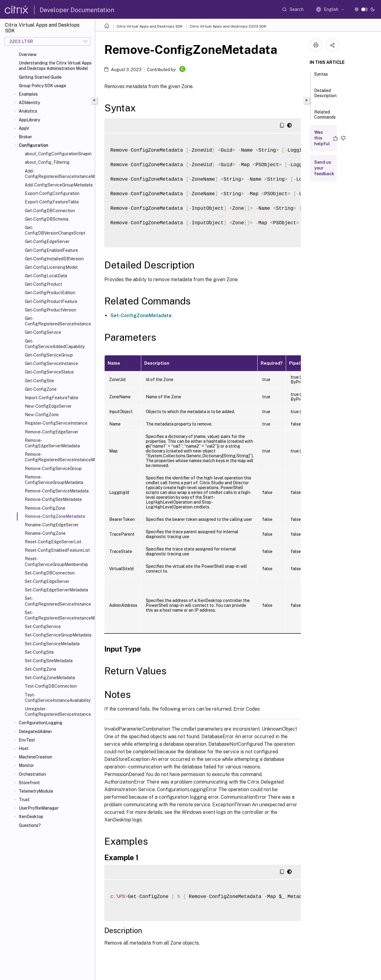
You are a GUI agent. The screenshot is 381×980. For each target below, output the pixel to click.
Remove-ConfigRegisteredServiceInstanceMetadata (59, 457)
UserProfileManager (39, 808)
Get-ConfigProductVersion (50, 310)
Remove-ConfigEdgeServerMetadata (52, 443)
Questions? (30, 825)
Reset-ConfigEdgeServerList (53, 542)
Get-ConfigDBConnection (50, 211)
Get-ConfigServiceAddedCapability (55, 344)
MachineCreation (36, 757)
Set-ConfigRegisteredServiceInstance (58, 601)
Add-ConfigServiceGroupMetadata (59, 185)
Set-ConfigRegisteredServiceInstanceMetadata (59, 615)
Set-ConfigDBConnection (50, 573)
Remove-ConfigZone (45, 508)
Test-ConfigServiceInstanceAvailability (58, 698)
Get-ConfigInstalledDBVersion (54, 259)
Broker (25, 137)
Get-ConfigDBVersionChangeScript (55, 230)
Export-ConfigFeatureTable (52, 202)
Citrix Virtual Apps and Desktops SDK (150, 26)
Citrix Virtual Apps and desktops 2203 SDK (228, 26)
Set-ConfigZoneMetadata (50, 678)
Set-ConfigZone (41, 669)
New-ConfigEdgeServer (48, 406)
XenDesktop (31, 817)
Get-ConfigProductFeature (51, 301)
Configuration (34, 145)
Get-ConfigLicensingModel (51, 267)
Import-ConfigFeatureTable (52, 398)
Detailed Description (325, 96)
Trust (24, 800)
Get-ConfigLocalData (46, 276)
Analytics (28, 111)
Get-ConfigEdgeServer (47, 242)
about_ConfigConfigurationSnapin (58, 154)
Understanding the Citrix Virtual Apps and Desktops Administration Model (55, 66)
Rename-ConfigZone (45, 533)
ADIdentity (29, 103)
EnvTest (27, 740)
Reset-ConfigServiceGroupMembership (56, 561)
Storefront (29, 783)
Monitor (26, 765)
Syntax (321, 77)
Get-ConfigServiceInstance (51, 363)
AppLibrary (29, 120)
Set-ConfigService (43, 626)
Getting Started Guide (40, 77)
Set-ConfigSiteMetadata (49, 661)
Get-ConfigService (43, 332)
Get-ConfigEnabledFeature (51, 250)
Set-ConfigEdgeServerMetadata (56, 590)
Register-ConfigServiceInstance (56, 423)
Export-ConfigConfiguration (52, 193)
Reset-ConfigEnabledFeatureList (57, 550)
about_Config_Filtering (47, 162)
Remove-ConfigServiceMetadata (57, 491)
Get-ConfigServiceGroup (49, 355)
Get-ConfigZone (41, 389)
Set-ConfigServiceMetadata (52, 644)
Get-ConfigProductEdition (50, 293)
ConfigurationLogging (41, 723)
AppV (24, 128)
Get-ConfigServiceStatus (49, 372)
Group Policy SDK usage (42, 86)
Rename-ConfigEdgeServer (52, 525)
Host (24, 748)
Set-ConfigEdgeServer (47, 581)
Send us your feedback (324, 168)
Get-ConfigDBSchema (47, 219)
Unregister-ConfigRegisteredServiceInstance (58, 712)
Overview (28, 54)
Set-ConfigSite (39, 652)
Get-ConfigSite (39, 381)
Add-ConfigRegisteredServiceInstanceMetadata (59, 174)
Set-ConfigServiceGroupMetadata (58, 635)
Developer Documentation (77, 10)
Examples (28, 94)
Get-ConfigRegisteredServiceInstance (58, 321)
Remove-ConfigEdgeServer (52, 432)
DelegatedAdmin (35, 732)
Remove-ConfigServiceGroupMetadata (54, 480)
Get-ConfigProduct (43, 284)
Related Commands (325, 117)
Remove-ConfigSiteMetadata (53, 499)
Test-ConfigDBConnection (51, 686)
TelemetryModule (36, 791)
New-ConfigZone (42, 415)
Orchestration (32, 774)
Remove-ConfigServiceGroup (53, 469)
